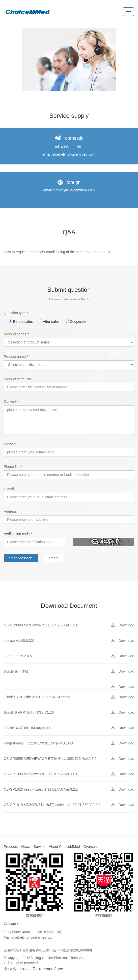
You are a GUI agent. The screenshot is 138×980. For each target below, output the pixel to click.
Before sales (21, 322)
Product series (16, 334)
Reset (54, 558)
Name (10, 444)
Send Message (21, 558)
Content (11, 401)
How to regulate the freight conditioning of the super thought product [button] (57, 252)
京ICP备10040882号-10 (22, 969)
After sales (49, 322)
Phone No (13, 467)
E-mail (9, 489)
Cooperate (76, 322)
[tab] (69, 252)
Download (124, 625)
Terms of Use (52, 969)
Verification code (18, 534)
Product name (16, 357)
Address (10, 511)
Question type (16, 313)
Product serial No (17, 379)
